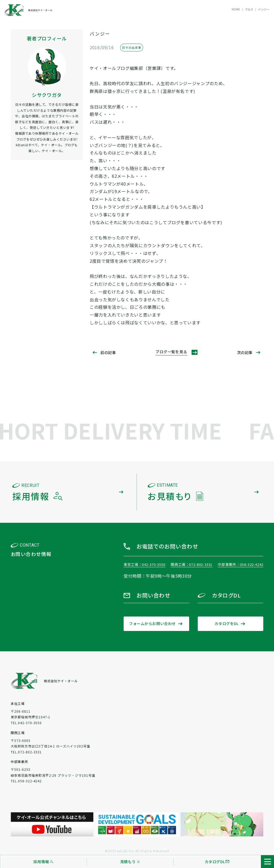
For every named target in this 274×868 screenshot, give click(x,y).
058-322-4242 (252, 564)
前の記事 (108, 352)
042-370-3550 (154, 564)
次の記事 (245, 352)
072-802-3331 (201, 564)
